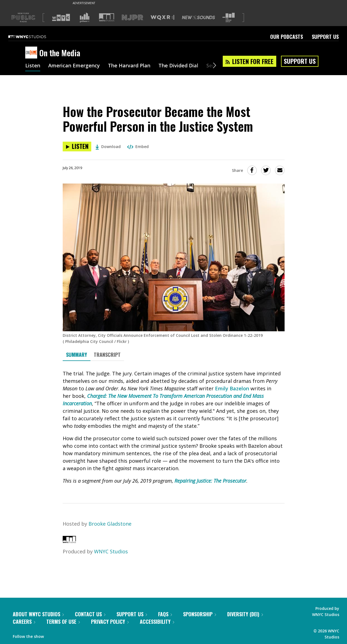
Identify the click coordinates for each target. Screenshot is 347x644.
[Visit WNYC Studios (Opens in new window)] (107, 17)
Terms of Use (63, 622)
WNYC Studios (111, 551)
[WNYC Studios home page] (34, 37)
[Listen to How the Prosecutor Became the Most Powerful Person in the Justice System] (77, 147)
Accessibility (157, 622)
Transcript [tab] (107, 355)
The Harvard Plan (129, 66)
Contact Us (90, 614)
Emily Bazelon (232, 388)
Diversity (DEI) (245, 614)
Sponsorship (200, 614)
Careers (24, 622)
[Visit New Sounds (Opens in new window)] (198, 17)
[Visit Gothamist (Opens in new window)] (85, 17)
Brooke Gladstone (110, 524)
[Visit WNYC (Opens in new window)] (61, 17)
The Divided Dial (178, 66)
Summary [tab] (77, 355)
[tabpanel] (174, 427)
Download (108, 147)
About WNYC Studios (38, 614)
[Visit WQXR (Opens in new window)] (162, 18)
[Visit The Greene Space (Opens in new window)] (229, 18)
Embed (138, 147)
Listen (33, 66)
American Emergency (74, 66)
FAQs (165, 614)
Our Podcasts (287, 37)
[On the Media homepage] (32, 53)
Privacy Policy (110, 622)
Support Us (325, 37)
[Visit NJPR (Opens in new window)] (132, 18)
